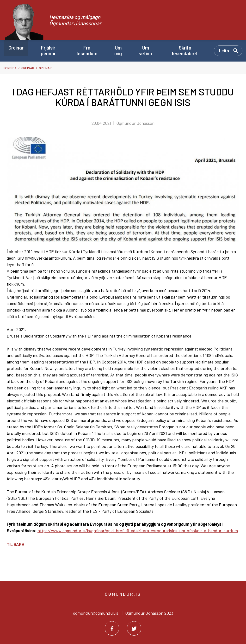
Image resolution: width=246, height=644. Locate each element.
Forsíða (10, 68)
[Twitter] (134, 628)
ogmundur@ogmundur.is (96, 613)
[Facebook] (112, 628)
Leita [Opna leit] (224, 50)
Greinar (28, 68)
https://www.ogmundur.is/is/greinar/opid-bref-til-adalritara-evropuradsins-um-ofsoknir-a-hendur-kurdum (138, 531)
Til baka (16, 544)
